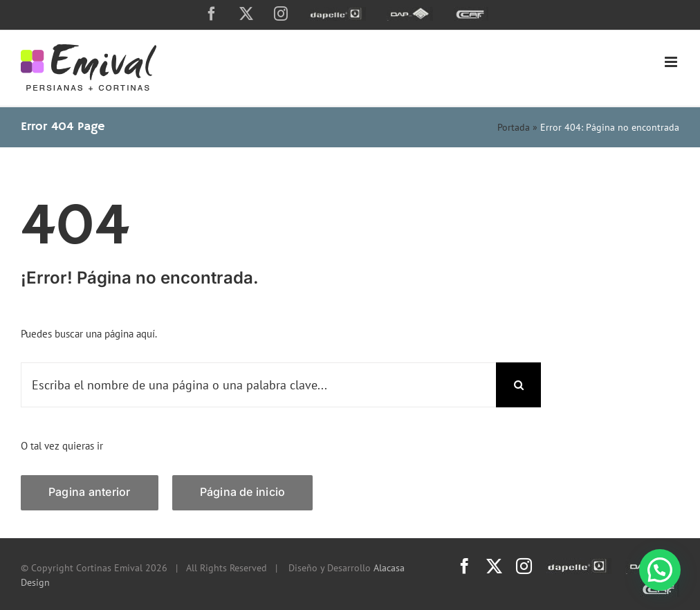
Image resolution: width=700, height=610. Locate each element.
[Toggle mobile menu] (672, 62)
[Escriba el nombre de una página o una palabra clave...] (258, 385)
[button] (660, 570)
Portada (514, 127)
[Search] (518, 385)
